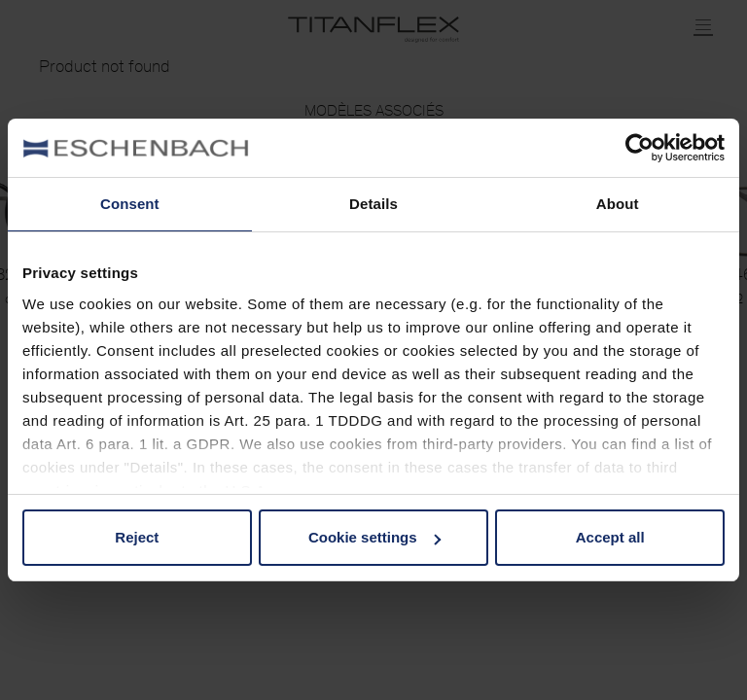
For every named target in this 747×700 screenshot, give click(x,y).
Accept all (610, 537)
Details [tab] (373, 204)
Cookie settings (374, 537)
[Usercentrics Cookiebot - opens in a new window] (640, 148)
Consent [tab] (130, 204)
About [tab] (618, 204)
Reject (137, 537)
